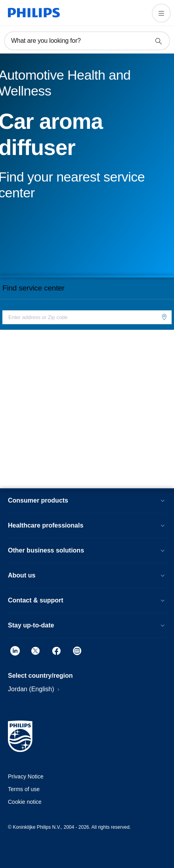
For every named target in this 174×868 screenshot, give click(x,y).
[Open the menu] (161, 13)
